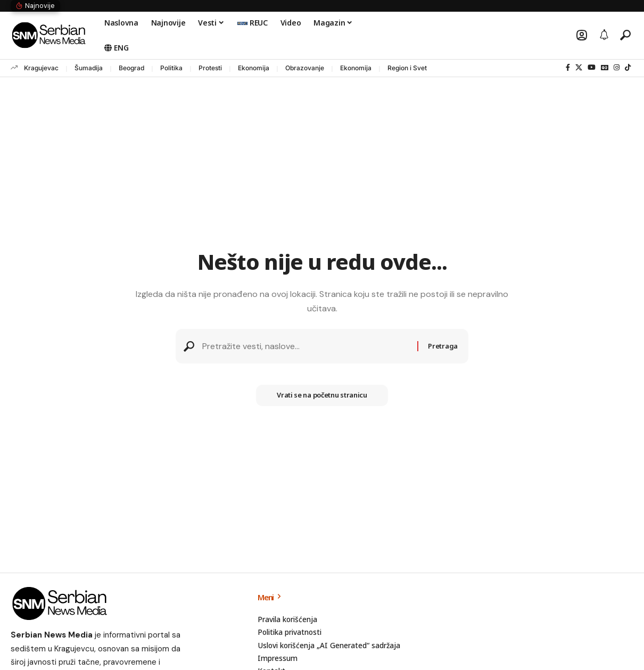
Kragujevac (41, 68)
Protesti (210, 68)
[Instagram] (617, 68)
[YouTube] (592, 68)
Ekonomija (254, 68)
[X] (579, 68)
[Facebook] (568, 68)
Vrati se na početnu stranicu (322, 396)
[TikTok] (628, 68)
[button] (582, 35)
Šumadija (89, 68)
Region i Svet (407, 68)
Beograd (131, 68)
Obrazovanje (305, 68)
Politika (171, 68)
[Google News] (605, 68)
